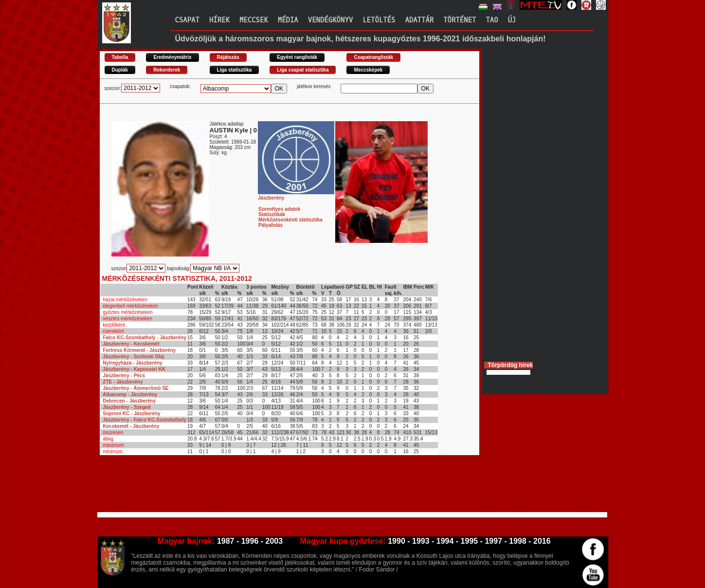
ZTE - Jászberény (123, 382)
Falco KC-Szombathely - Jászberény (145, 338)
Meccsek (254, 20)
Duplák (120, 70)
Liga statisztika (235, 70)
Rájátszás (228, 57)
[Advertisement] (277, 488)
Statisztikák (272, 214)
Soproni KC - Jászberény (131, 413)
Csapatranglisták (373, 57)
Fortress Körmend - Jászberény (139, 350)
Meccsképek (368, 70)
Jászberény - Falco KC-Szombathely (145, 420)
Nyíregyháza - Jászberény (132, 363)
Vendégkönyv (330, 20)
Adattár (419, 20)
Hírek (219, 20)
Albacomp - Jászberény (130, 395)
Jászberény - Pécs (124, 376)
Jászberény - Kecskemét (131, 344)
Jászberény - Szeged (127, 407)
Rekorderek (167, 70)
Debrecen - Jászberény (129, 401)
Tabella (120, 57)
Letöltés (379, 20)
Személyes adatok (279, 209)
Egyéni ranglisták (297, 57)
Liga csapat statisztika (303, 70)
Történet (460, 20)
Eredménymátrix (172, 57)
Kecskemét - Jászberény (131, 426)
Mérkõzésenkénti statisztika (290, 220)
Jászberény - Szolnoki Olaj (133, 357)
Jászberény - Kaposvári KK (134, 369)
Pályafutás (271, 225)
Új (512, 20)
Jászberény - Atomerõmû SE (136, 388)
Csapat (187, 20)
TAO (492, 20)
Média (288, 20)
